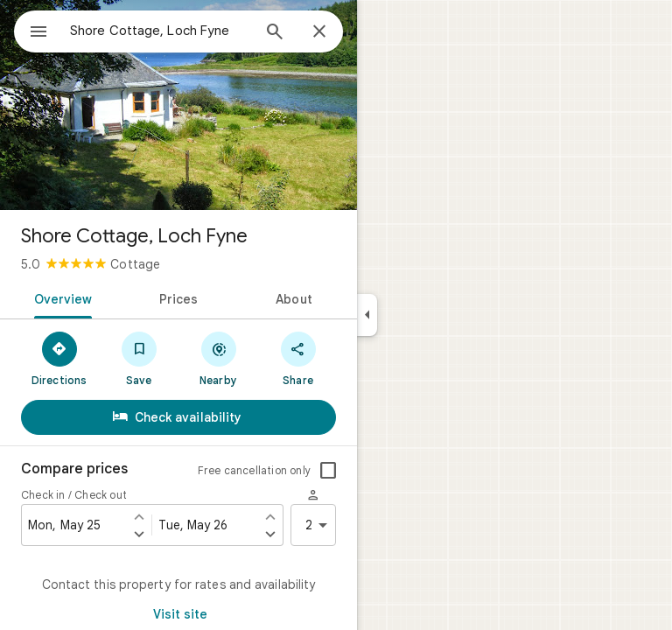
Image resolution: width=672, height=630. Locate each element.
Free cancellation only (254, 470)
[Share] (298, 358)
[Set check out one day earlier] (270, 516)
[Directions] (59, 358)
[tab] (60, 297)
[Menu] (38, 33)
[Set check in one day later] (139, 534)
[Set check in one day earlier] (139, 516)
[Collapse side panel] (367, 315)
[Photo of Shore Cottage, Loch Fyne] (178, 105)
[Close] (319, 32)
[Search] (275, 33)
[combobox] (160, 31)
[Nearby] (218, 358)
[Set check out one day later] (270, 534)
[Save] (139, 358)
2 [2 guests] (319, 525)
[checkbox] (328, 471)
